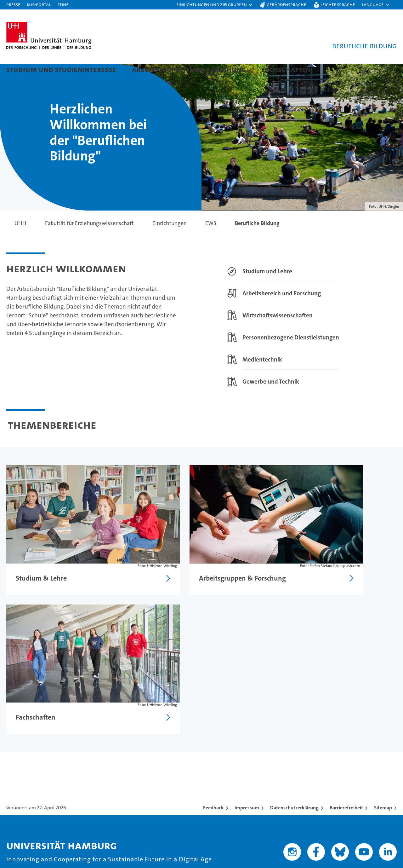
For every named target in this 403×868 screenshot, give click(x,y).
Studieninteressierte (33, 755)
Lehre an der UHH (135, 755)
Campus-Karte (345, 755)
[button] (215, 5)
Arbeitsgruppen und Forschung (189, 69)
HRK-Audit (351, 821)
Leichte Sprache (338, 4)
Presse (13, 4)
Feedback (213, 660)
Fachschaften (286, 69)
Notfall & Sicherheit (352, 766)
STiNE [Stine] (63, 4)
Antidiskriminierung (353, 777)
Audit (314, 821)
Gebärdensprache (286, 4)
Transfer (123, 788)
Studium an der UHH (33, 744)
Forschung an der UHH (141, 744)
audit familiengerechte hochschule (289, 827)
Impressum (247, 660)
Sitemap (383, 660)
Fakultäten (243, 777)
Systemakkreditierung (384, 821)
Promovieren (128, 766)
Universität (243, 744)
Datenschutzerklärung (294, 660)
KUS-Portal (39, 4)
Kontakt (337, 744)
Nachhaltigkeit (248, 766)
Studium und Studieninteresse (61, 69)
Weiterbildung (25, 766)
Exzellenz (241, 755)
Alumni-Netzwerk (252, 788)
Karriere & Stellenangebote (148, 777)
